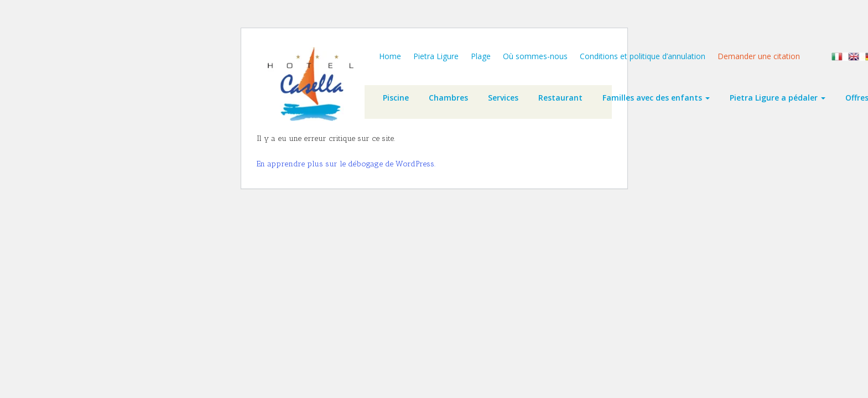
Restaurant (560, 98)
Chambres (448, 98)
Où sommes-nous (535, 56)
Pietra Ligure (436, 56)
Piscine (396, 98)
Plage (481, 56)
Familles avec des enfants (656, 98)
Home (390, 56)
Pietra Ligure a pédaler (778, 98)
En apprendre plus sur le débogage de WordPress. (346, 164)
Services (503, 98)
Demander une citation (759, 56)
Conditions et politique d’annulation (643, 56)
